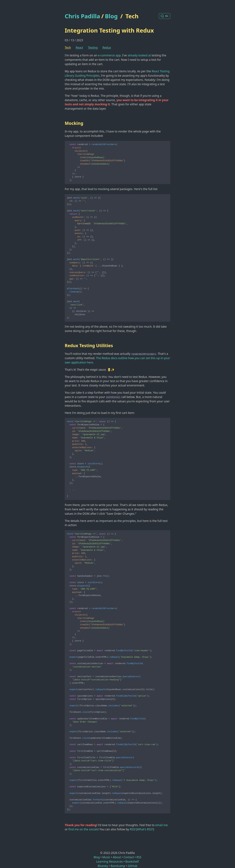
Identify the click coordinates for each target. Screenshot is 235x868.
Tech (132, 16)
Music (106, 857)
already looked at (139, 55)
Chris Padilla (82, 16)
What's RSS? (145, 829)
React (79, 47)
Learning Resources (109, 861)
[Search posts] (165, 16)
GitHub (132, 866)
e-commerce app (109, 55)
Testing (93, 47)
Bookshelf (132, 861)
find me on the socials (83, 829)
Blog (111, 16)
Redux (107, 47)
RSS (132, 829)
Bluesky (103, 866)
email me (161, 825)
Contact (129, 857)
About (117, 857)
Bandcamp (118, 866)
